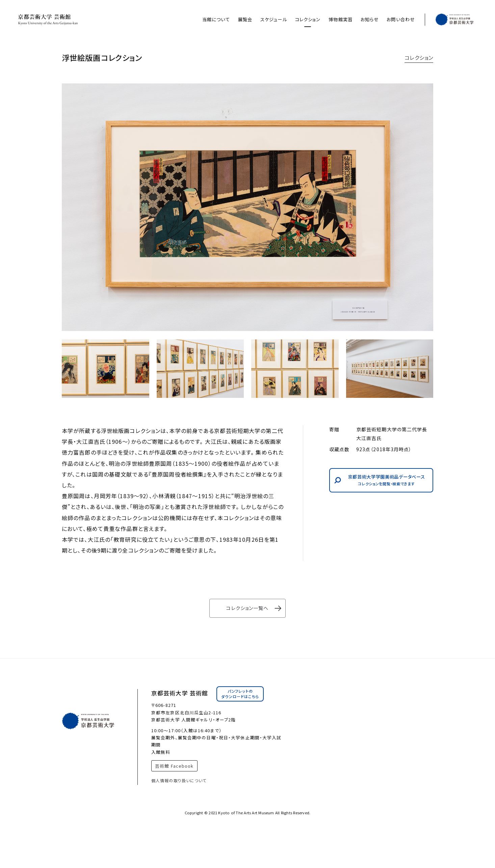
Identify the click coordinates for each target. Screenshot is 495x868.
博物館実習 (341, 19)
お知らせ (370, 19)
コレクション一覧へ (247, 608)
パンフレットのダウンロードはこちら (240, 694)
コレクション (308, 19)
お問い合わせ (401, 19)
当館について (216, 19)
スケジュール (274, 19)
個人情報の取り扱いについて (179, 780)
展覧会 (245, 19)
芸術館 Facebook (174, 766)
